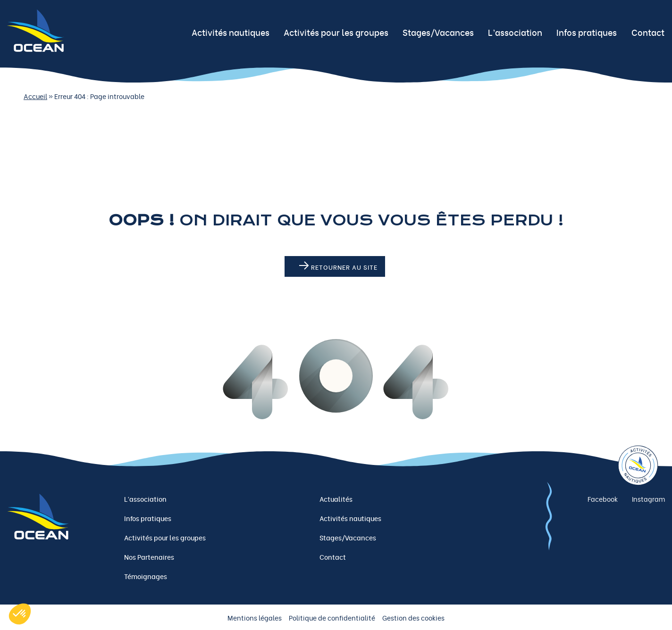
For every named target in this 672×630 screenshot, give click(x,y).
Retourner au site (338, 266)
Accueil (35, 96)
